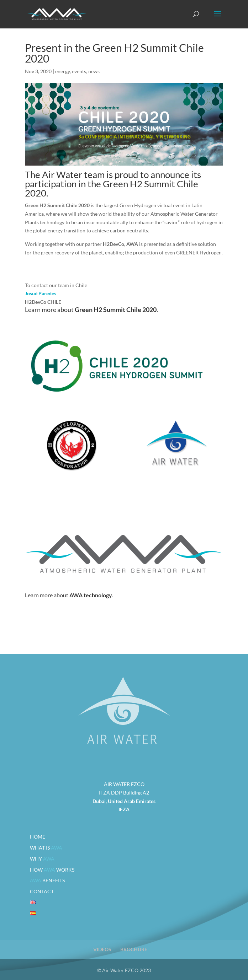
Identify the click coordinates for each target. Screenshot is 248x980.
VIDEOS (102, 949)
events (79, 71)
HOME (38, 837)
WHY (42, 859)
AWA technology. (91, 595)
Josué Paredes (41, 293)
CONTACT (42, 891)
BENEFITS (47, 880)
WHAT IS (46, 848)
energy (62, 71)
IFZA (124, 809)
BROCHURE (134, 949)
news (94, 71)
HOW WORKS (52, 870)
